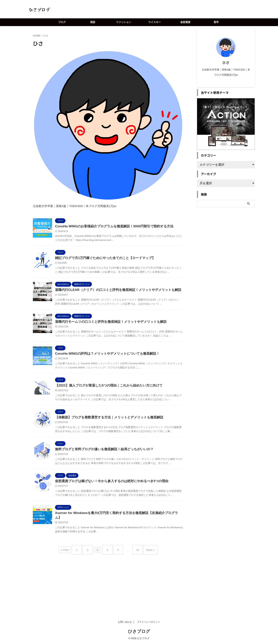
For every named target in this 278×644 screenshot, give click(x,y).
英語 (93, 22)
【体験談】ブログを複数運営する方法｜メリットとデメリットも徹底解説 (116, 448)
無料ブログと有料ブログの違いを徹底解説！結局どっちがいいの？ (111, 485)
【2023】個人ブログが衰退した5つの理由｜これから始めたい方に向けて (115, 411)
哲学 (216, 22)
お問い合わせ (125, 622)
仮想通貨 (185, 22)
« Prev (71, 595)
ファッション (124, 22)
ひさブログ (139, 631)
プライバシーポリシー (148, 622)
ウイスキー (155, 22)
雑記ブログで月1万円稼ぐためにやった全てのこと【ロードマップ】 (112, 263)
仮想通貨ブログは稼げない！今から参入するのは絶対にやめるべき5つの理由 (118, 522)
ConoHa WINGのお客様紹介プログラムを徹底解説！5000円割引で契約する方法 (120, 226)
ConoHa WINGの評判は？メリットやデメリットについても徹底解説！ (114, 374)
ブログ (62, 22)
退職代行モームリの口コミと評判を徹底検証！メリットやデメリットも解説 (117, 337)
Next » (146, 595)
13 (135, 595)
